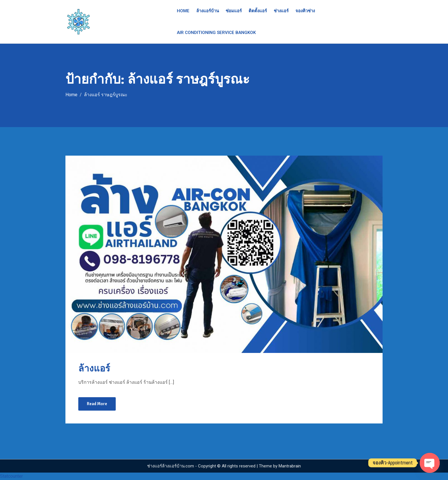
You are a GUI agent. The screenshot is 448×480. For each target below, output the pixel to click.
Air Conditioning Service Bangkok (216, 33)
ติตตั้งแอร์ (258, 11)
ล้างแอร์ (94, 368)
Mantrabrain (290, 466)
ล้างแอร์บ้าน (208, 11)
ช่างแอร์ (281, 11)
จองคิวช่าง (305, 11)
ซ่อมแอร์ (234, 11)
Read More (97, 404)
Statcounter (11, 476)
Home (183, 11)
